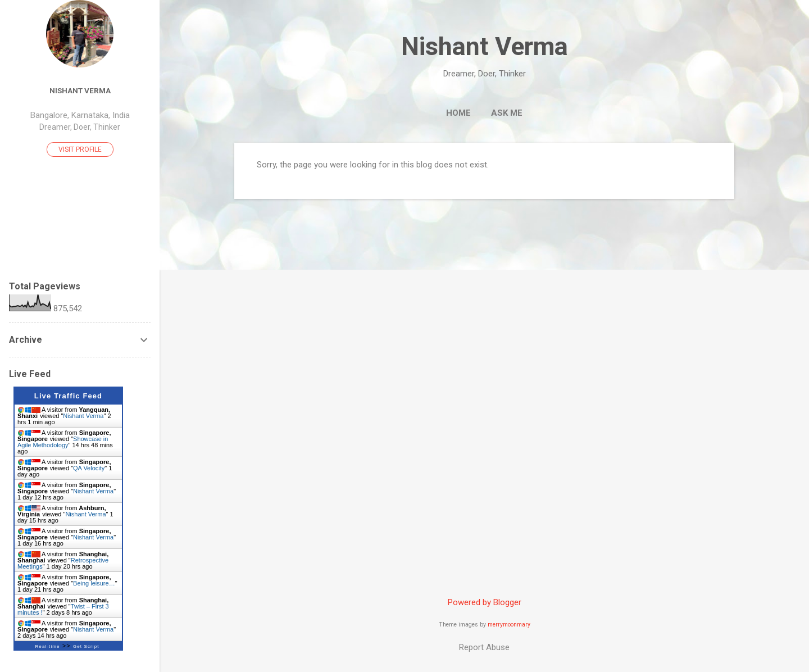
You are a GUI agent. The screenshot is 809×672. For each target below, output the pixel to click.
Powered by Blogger (485, 602)
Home (458, 113)
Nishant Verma (485, 46)
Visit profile (80, 149)
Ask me (507, 113)
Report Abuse (484, 647)
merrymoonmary (509, 625)
